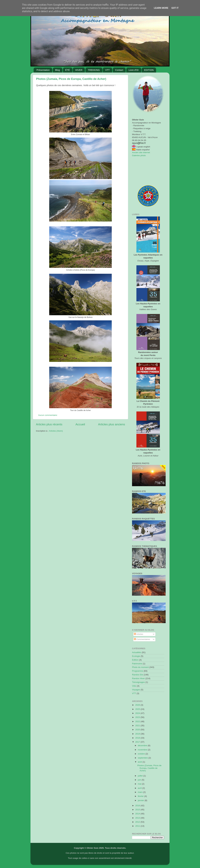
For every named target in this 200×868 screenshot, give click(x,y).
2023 (138, 717)
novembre (143, 750)
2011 (138, 826)
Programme (138, 671)
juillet (141, 776)
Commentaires (142, 639)
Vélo (134, 686)
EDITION (149, 70)
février (141, 796)
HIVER (79, 70)
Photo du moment (140, 667)
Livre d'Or (134, 70)
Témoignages (138, 682)
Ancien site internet (141, 152)
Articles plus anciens (112, 424)
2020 (138, 730)
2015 (138, 810)
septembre (143, 758)
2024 (138, 713)
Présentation (43, 70)
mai (140, 784)
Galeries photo (139, 155)
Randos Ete (138, 675)
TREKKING (94, 70)
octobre (142, 754)
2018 (138, 738)
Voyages (136, 690)
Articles (139, 634)
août (140, 762)
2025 (138, 709)
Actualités (137, 652)
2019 (138, 734)
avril (140, 788)
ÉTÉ (68, 70)
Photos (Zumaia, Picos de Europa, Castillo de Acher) (71, 79)
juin (140, 780)
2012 (138, 822)
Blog (57, 70)
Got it (175, 8)
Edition (135, 660)
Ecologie (136, 656)
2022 (138, 721)
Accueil (80, 424)
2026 (138, 705)
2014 (138, 814)
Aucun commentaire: (48, 415)
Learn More (161, 8)
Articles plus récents (49, 424)
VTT (107, 70)
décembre (143, 745)
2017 (138, 742)
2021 (138, 726)
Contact (119, 70)
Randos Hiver (138, 678)
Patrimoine (137, 664)
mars (140, 792)
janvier (141, 800)
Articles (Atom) (56, 431)
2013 (138, 818)
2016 (138, 806)
